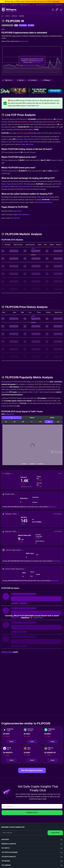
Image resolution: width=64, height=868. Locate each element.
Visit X (60, 473)
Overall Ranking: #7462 (7, 25)
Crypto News (17, 211)
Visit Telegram (57, 514)
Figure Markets (29, 139)
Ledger (23, 144)
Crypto (8, 16)
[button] (56, 10)
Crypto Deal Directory (25, 187)
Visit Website (58, 531)
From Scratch (15, 218)
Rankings (15, 16)
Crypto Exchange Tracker (20, 142)
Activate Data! (24, 41)
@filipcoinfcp (9, 414)
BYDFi (38, 139)
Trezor (31, 144)
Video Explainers (23, 215)
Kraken (21, 139)
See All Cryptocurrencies (32, 770)
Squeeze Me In (32, 813)
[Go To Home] (3, 16)
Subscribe (55, 833)
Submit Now (53, 507)
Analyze (11, 742)
